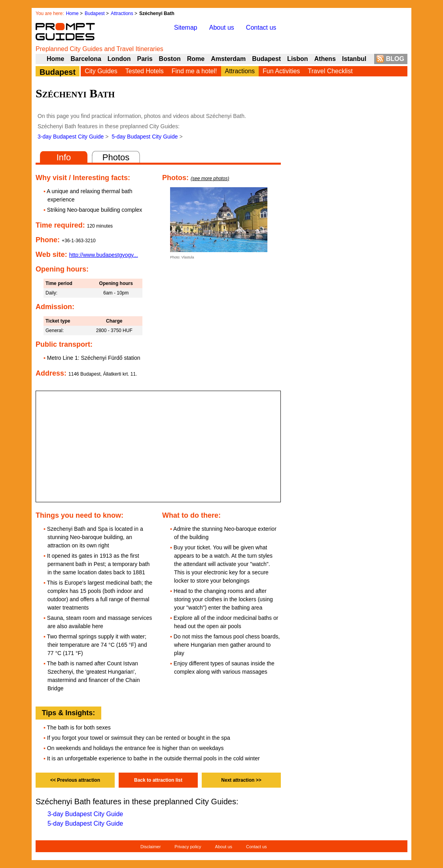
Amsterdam (228, 59)
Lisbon (297, 59)
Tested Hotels (145, 71)
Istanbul (354, 59)
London (119, 59)
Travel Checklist (330, 71)
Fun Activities (281, 71)
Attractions (122, 13)
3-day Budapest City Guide (71, 137)
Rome (196, 59)
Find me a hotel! (194, 71)
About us (222, 28)
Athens (325, 59)
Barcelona (86, 59)
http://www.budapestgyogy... (104, 255)
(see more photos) (210, 179)
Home (72, 13)
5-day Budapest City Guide (145, 137)
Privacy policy (188, 847)
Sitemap (186, 28)
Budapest (95, 13)
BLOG (395, 59)
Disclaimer (151, 847)
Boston (170, 59)
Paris (145, 59)
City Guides (101, 71)
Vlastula (188, 257)
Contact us (261, 28)
